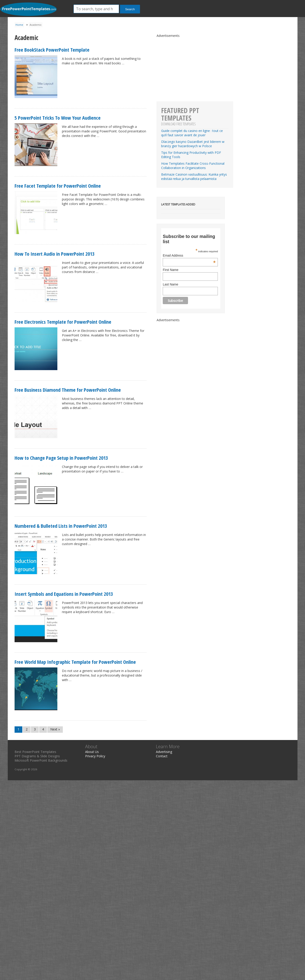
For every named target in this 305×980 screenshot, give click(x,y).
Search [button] (130, 9)
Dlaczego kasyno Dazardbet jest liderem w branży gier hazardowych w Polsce (193, 144)
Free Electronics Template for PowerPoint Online (63, 322)
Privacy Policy (95, 756)
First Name (170, 270)
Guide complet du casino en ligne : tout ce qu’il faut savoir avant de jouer (192, 133)
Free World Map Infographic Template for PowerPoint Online (75, 662)
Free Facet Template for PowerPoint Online (58, 186)
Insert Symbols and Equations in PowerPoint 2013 (64, 594)
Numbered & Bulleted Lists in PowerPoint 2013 (61, 526)
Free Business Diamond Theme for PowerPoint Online (68, 390)
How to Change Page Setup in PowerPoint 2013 (61, 458)
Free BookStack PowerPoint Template (52, 50)
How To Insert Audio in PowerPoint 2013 (55, 254)
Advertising (164, 752)
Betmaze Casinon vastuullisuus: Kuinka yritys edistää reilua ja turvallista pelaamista (194, 177)
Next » (55, 729)
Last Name (170, 284)
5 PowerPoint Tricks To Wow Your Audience (58, 118)
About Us (92, 752)
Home (19, 25)
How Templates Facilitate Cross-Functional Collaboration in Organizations (193, 166)
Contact (162, 756)
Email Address (189, 255)
